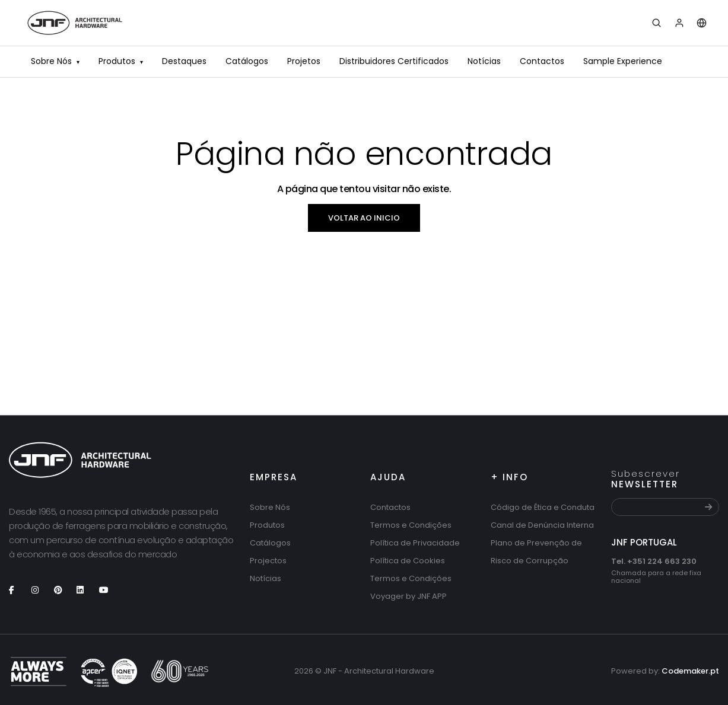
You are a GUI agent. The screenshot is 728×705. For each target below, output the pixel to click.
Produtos (121, 62)
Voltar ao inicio (364, 218)
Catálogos (247, 61)
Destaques (184, 61)
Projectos (268, 561)
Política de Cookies (408, 561)
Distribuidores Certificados (394, 61)
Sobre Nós (55, 62)
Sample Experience (623, 61)
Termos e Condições (411, 525)
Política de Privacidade (415, 543)
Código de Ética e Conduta (543, 507)
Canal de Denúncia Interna (542, 525)
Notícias (484, 61)
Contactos (542, 61)
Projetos (304, 61)
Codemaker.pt (690, 671)
